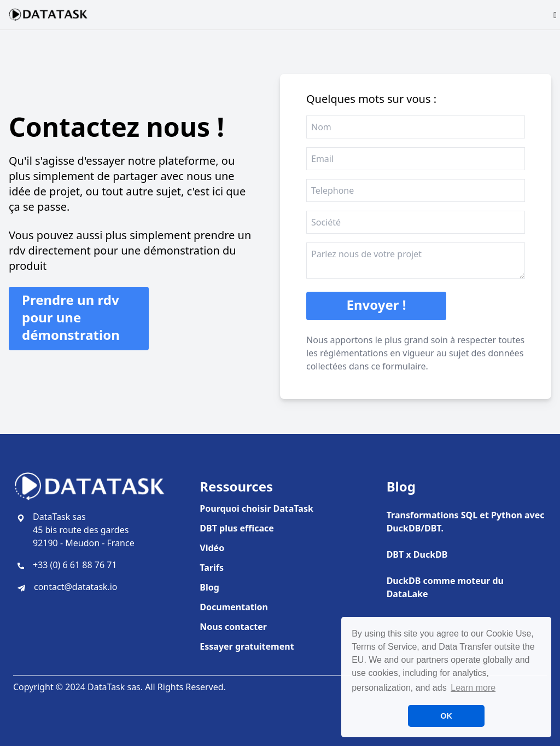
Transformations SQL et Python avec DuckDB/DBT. (466, 522)
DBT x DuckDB (417, 554)
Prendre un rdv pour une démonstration (71, 317)
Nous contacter (233, 627)
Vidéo (212, 548)
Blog (209, 587)
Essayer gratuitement (247, 646)
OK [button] (446, 716)
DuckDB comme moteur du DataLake (445, 587)
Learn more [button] (473, 688)
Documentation (234, 607)
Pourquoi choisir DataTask (256, 508)
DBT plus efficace (237, 528)
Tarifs (212, 568)
